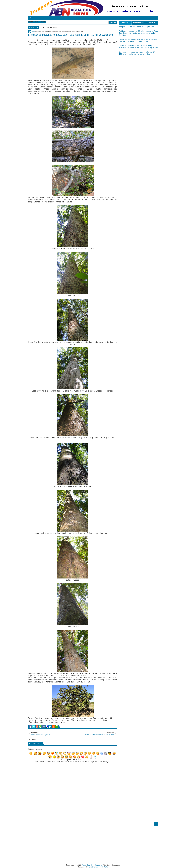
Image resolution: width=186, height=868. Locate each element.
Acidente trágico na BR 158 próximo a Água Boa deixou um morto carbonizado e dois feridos (138, 33)
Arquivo (152, 23)
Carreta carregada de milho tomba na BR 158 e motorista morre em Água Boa (137, 53)
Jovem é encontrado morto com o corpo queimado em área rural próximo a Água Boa (138, 47)
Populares (125, 23)
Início (32, 18)
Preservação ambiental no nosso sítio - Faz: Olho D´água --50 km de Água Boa (70, 35)
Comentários (138, 23)
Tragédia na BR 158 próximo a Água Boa (137, 27)
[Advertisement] (50, 844)
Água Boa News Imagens (92, 865)
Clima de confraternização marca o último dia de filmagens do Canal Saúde (138, 41)
